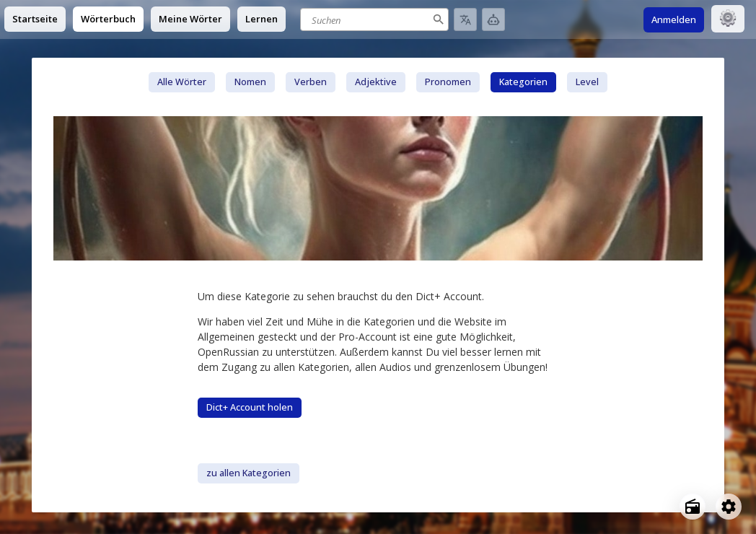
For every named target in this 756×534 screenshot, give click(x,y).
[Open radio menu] (693, 507)
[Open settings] (729, 507)
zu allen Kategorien (249, 473)
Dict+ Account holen (250, 407)
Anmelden (674, 19)
